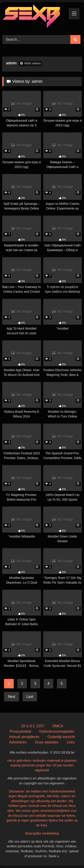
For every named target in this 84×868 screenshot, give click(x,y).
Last (30, 697)
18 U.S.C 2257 (33, 726)
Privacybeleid (20, 731)
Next (12, 697)
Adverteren (18, 742)
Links (71, 742)
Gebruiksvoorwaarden (57, 731)
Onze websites (46, 742)
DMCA (58, 726)
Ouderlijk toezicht (61, 737)
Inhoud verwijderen (24, 737)
